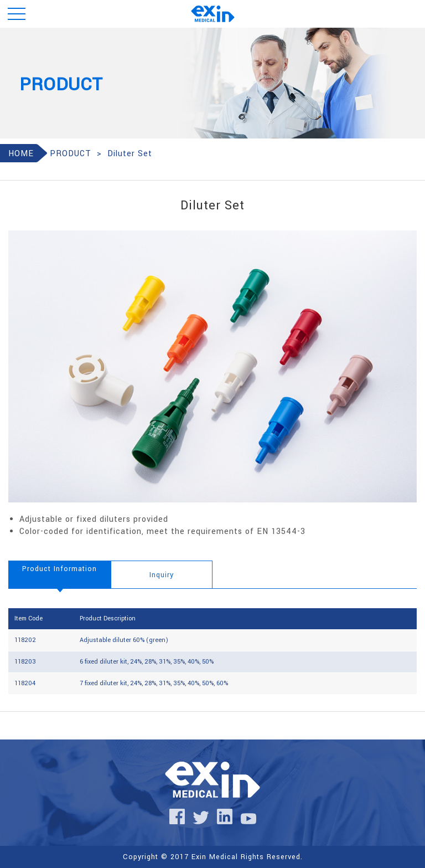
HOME (21, 154)
